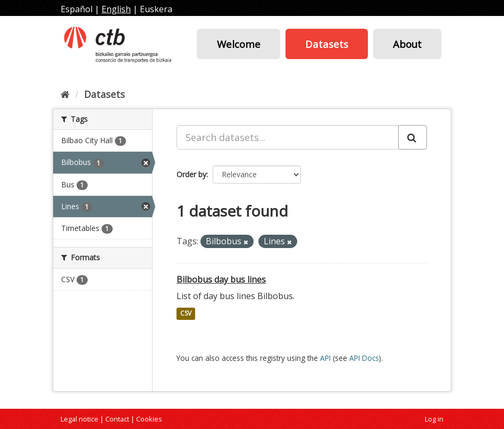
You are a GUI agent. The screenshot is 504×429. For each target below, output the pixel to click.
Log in (434, 419)
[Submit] (413, 137)
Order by (191, 174)
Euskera (156, 9)
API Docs (364, 358)
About (407, 44)
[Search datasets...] (288, 137)
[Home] (65, 94)
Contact (117, 419)
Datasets (327, 44)
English (116, 9)
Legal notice (79, 419)
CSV (186, 314)
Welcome (239, 44)
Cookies (149, 419)
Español (77, 9)
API (325, 358)
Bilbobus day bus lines (221, 279)
